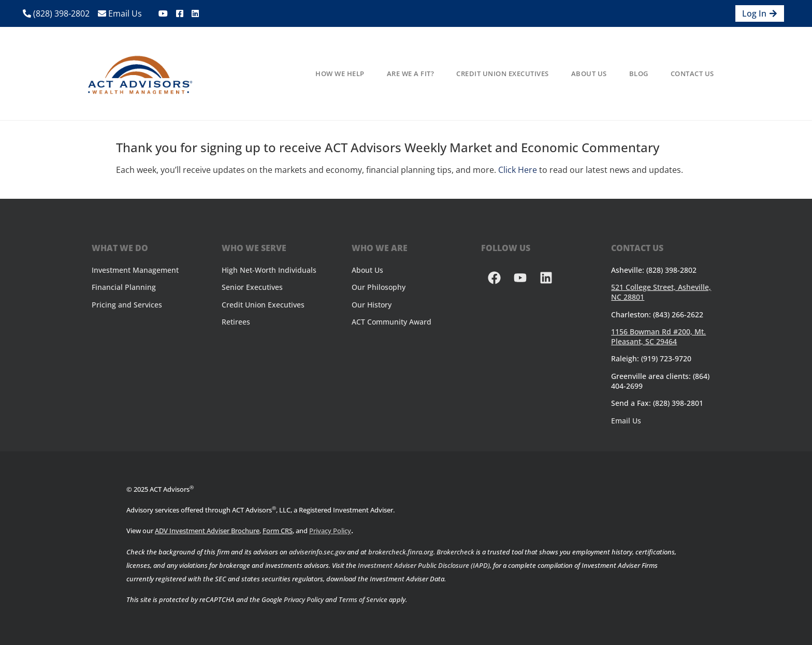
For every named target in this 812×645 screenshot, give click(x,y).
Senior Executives (252, 287)
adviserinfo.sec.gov (317, 552)
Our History (372, 305)
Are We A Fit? (411, 74)
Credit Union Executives (503, 74)
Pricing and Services (127, 305)
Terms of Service (363, 599)
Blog (639, 74)
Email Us (120, 13)
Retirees (236, 322)
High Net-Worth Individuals (269, 270)
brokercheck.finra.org (401, 552)
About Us (589, 74)
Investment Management (135, 270)
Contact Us (692, 74)
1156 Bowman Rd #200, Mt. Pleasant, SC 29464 (658, 336)
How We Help (340, 74)
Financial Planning (124, 287)
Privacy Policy (330, 531)
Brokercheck (455, 552)
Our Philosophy (379, 287)
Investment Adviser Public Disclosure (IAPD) (424, 565)
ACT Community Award (392, 322)
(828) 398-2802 (56, 13)
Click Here (518, 170)
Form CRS (278, 531)
